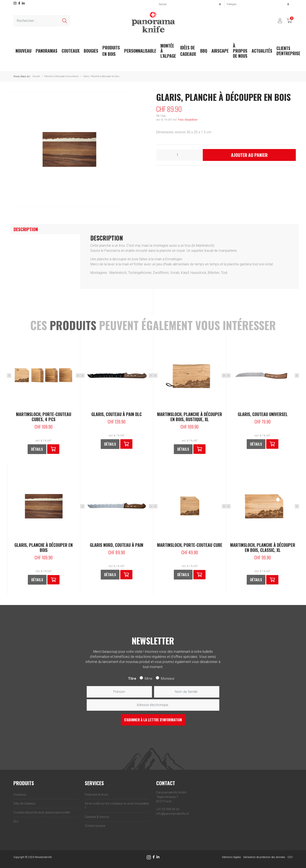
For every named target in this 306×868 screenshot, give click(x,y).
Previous (9, 376)
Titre (132, 679)
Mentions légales (232, 857)
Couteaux (71, 51)
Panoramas (47, 51)
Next (78, 376)
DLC (16, 821)
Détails (37, 449)
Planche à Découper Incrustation (62, 76)
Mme (149, 679)
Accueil (36, 76)
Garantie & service (97, 817)
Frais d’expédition (188, 120)
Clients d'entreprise (288, 51)
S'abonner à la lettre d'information (153, 720)
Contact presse (95, 826)
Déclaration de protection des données (264, 857)
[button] (53, 449)
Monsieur (168, 679)
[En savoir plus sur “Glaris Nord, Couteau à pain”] (126, 575)
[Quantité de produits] (179, 155)
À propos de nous (240, 51)
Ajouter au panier (249, 155)
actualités (262, 51)
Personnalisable (140, 51)
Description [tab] (26, 229)
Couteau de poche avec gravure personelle (42, 812)
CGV (290, 857)
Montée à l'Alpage (168, 51)
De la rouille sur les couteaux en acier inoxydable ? (117, 806)
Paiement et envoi (96, 795)
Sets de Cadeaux (24, 803)
